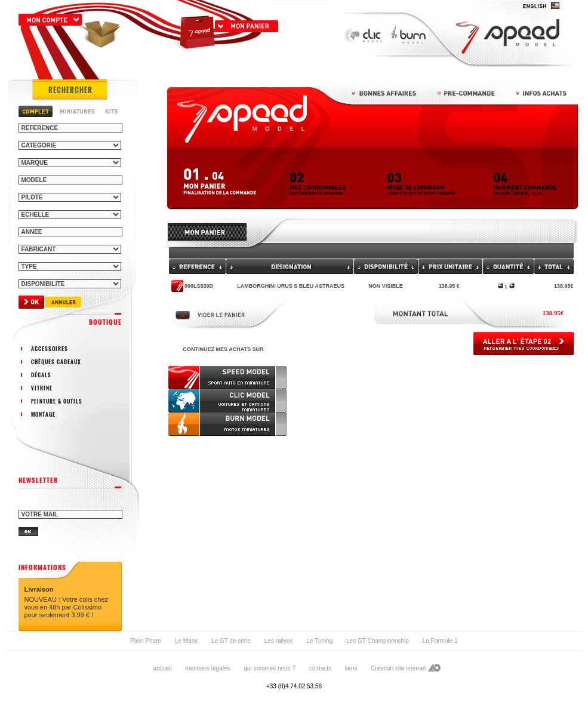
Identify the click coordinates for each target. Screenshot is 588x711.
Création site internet (398, 668)
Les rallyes (279, 641)
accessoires (50, 349)
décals (41, 375)
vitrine (42, 388)
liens (351, 668)
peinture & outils (57, 401)
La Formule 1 (440, 641)
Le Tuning (319, 641)
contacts (320, 668)
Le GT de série (231, 641)
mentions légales (207, 668)
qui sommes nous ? (270, 668)
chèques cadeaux (56, 362)
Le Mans (186, 641)
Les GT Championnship (378, 641)
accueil (163, 668)
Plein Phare (146, 641)
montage (43, 414)
